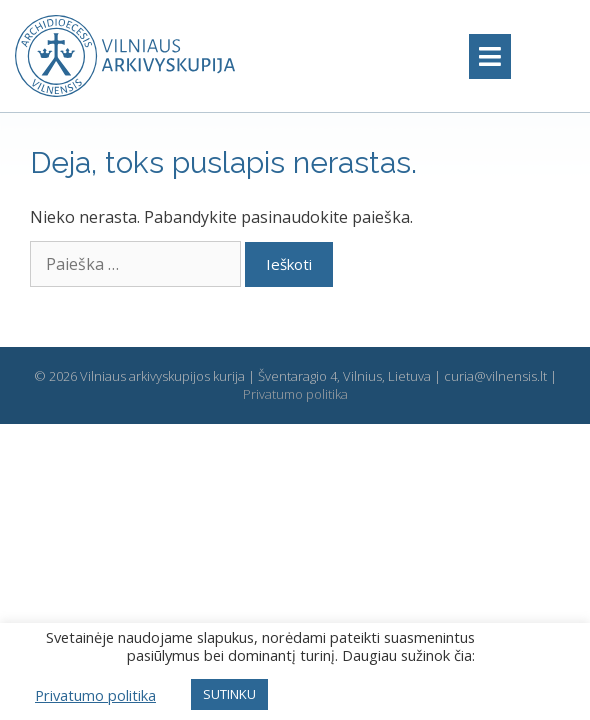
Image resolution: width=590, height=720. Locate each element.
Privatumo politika (295, 394)
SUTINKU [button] (229, 694)
